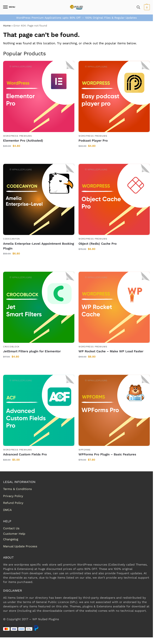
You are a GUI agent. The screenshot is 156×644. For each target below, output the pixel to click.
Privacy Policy (13, 496)
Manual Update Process (20, 546)
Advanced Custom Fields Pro (25, 454)
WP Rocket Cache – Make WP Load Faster (111, 351)
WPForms (85, 450)
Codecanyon (11, 239)
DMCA (7, 510)
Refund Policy (13, 503)
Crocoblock (11, 347)
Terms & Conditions (18, 489)
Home (7, 26)
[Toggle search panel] (138, 7)
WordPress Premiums (18, 136)
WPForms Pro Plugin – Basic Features (107, 454)
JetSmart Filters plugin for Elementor (32, 351)
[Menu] (9, 7)
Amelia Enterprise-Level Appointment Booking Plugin (39, 246)
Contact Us (11, 528)
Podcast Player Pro (93, 141)
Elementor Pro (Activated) (23, 141)
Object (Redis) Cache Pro (98, 244)
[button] (146, 7)
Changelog (11, 539)
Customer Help (14, 534)
